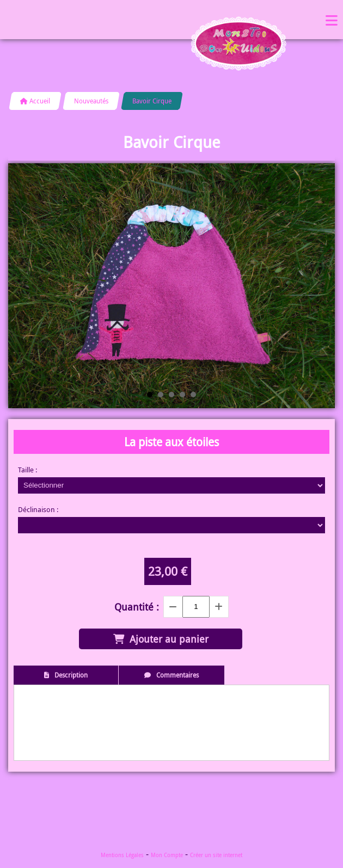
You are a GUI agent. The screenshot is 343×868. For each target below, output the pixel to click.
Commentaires (177, 675)
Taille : (27, 470)
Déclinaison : (38, 509)
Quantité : (137, 607)
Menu (332, 20)
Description (71, 675)
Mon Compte (167, 855)
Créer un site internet (216, 855)
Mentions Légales (122, 855)
